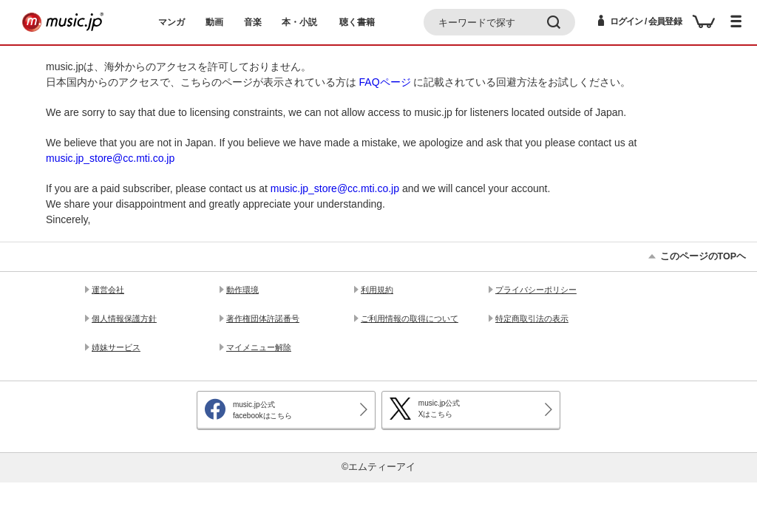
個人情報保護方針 (124, 318)
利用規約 (377, 290)
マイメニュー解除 (259, 347)
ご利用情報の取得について (410, 318)
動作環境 (242, 290)
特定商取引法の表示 (532, 318)
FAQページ (385, 82)
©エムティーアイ (378, 467)
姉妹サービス (116, 347)
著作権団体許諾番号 (263, 318)
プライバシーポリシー (536, 290)
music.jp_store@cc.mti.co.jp (110, 158)
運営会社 (108, 290)
